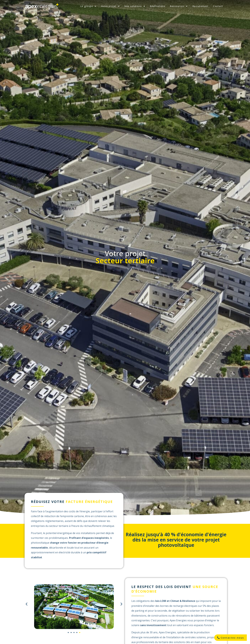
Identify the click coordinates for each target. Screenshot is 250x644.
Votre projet (110, 6)
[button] (27, 604)
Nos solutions (135, 6)
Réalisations (158, 6)
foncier (72, 543)
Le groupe (88, 6)
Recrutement (200, 6)
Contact (218, 6)
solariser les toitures (202, 611)
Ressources (179, 6)
